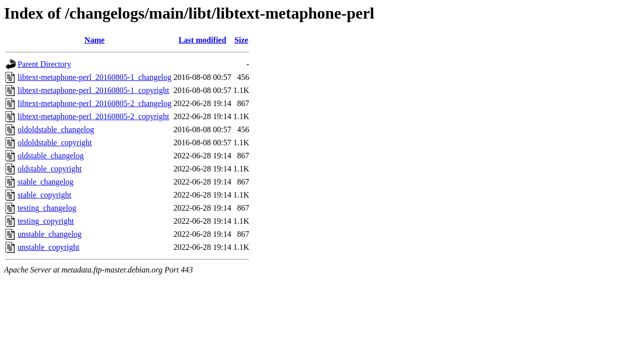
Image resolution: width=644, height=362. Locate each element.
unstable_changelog (50, 234)
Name (95, 40)
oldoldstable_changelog (56, 129)
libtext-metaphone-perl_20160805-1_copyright (93, 90)
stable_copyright (45, 195)
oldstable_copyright (50, 169)
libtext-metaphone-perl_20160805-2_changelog (95, 103)
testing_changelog (47, 208)
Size (242, 40)
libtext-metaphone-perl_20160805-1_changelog (95, 77)
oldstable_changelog (51, 156)
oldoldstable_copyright (55, 143)
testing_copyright (46, 221)
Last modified (203, 40)
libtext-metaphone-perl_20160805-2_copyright (93, 116)
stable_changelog (46, 182)
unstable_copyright (49, 247)
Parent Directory (44, 64)
